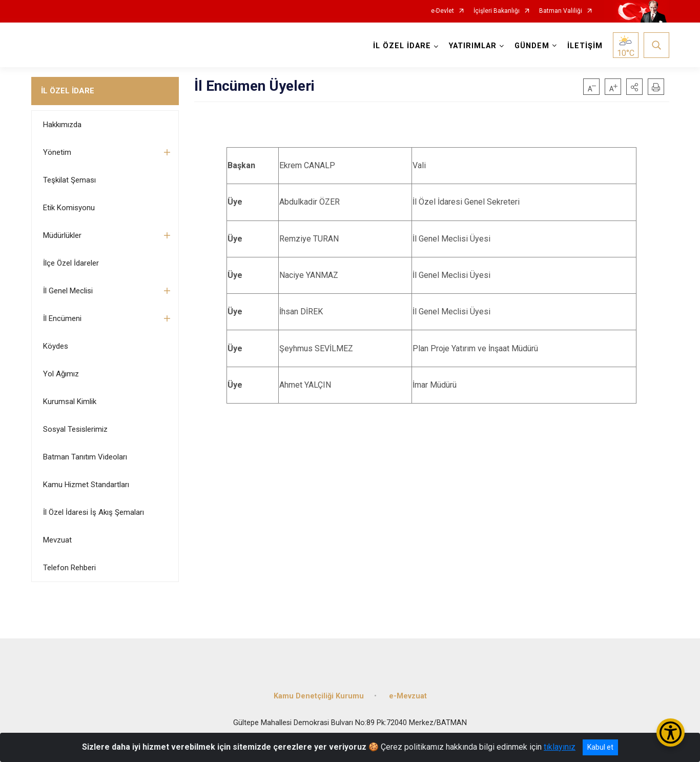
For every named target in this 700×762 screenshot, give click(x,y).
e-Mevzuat (408, 696)
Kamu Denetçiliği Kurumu (319, 696)
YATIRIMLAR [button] (473, 46)
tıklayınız (560, 747)
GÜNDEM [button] (532, 46)
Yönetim (57, 152)
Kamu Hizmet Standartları (86, 485)
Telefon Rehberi (69, 568)
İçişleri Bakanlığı (497, 11)
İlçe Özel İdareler (71, 263)
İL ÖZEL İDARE (68, 91)
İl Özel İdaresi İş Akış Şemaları (94, 512)
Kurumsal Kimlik (70, 402)
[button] (634, 87)
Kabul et (600, 747)
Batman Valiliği (561, 11)
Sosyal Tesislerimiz (75, 429)
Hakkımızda (62, 125)
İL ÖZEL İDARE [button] (402, 46)
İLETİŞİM (585, 46)
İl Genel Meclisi (68, 291)
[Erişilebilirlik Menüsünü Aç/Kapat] (671, 733)
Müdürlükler (62, 235)
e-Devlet (442, 11)
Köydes (56, 346)
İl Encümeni (62, 318)
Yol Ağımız (61, 374)
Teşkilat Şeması (69, 180)
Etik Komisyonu (69, 208)
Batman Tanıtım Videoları (85, 457)
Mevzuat (57, 540)
